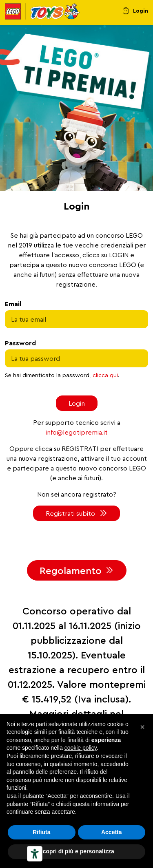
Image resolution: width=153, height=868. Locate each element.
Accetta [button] (112, 832)
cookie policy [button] (81, 748)
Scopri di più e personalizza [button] (76, 851)
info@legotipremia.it (77, 432)
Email (13, 304)
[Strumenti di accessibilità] (35, 854)
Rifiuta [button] (42, 832)
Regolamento (71, 570)
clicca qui (105, 375)
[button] (142, 727)
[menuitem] (135, 13)
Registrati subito (70, 513)
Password (20, 343)
